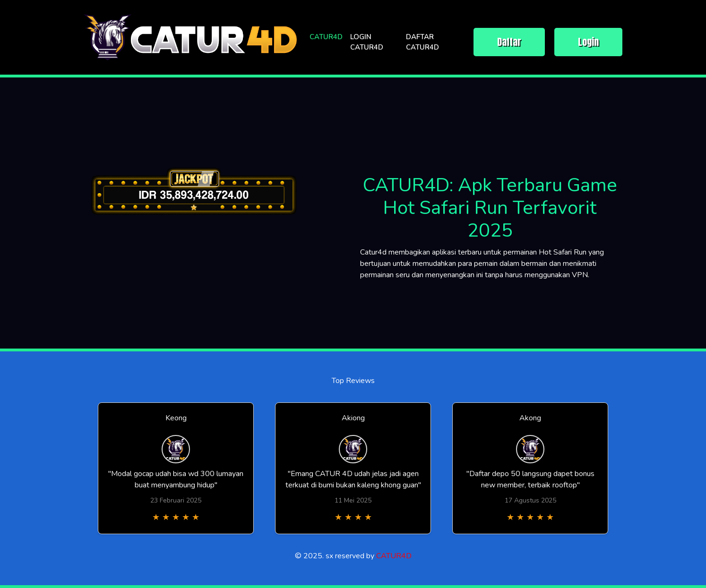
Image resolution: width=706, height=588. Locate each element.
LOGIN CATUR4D (367, 42)
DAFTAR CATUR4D (422, 42)
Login (588, 42)
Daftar (509, 42)
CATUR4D (326, 37)
